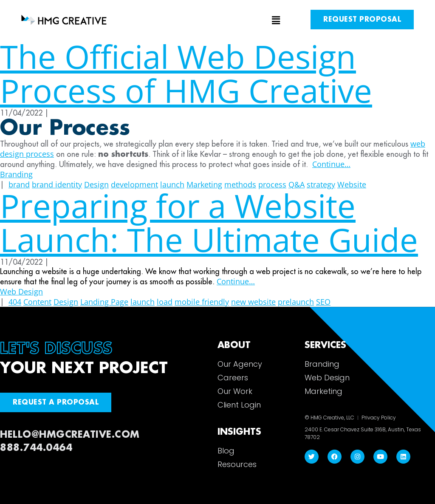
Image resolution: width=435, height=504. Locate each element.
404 (15, 302)
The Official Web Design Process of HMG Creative (186, 73)
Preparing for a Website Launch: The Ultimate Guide (209, 222)
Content (37, 302)
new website (253, 302)
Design (66, 302)
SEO (323, 302)
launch (143, 302)
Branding (16, 174)
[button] (218, 21)
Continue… (331, 164)
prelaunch (296, 302)
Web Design (21, 292)
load (165, 302)
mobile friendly (202, 302)
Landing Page (104, 302)
